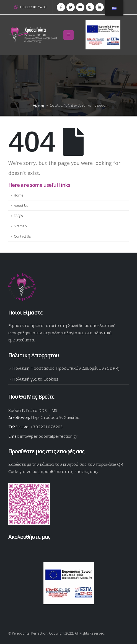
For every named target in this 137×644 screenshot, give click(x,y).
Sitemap (20, 226)
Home (19, 195)
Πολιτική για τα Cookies (35, 379)
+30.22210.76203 (30, 7)
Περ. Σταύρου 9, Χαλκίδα (55, 417)
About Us (21, 205)
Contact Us (22, 236)
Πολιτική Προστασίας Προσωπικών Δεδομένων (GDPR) (66, 368)
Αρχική (38, 105)
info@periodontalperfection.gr (49, 436)
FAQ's (18, 216)
